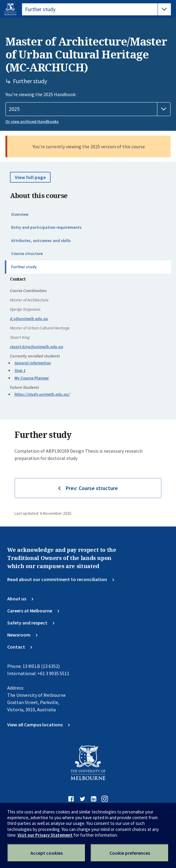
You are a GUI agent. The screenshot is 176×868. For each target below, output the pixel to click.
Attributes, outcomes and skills (41, 241)
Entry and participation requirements (46, 227)
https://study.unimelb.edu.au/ (42, 394)
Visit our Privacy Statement (45, 835)
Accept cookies (47, 853)
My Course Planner (32, 378)
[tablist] (96, 9)
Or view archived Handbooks (32, 121)
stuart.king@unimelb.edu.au (37, 347)
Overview (20, 214)
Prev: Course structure (92, 488)
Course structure (27, 253)
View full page (30, 177)
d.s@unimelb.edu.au (29, 319)
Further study (24, 267)
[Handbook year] (88, 109)
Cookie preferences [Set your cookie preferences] (130, 853)
